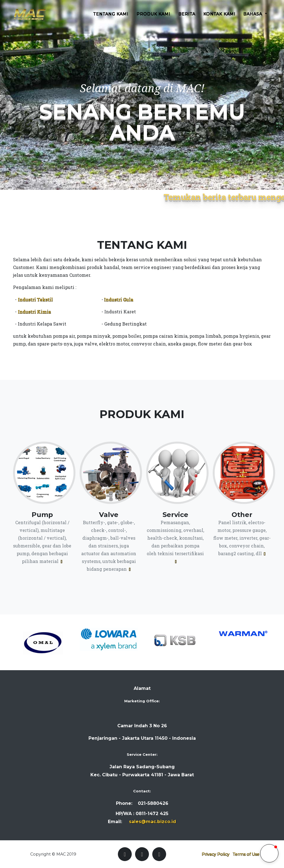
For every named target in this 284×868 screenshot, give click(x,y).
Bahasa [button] (254, 17)
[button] (269, 853)
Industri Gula (119, 299)
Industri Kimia (34, 312)
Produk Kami (154, 17)
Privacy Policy (216, 854)
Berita (187, 17)
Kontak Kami (219, 17)
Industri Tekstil (35, 299)
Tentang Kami (111, 17)
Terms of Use (246, 854)
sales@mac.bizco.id (153, 822)
